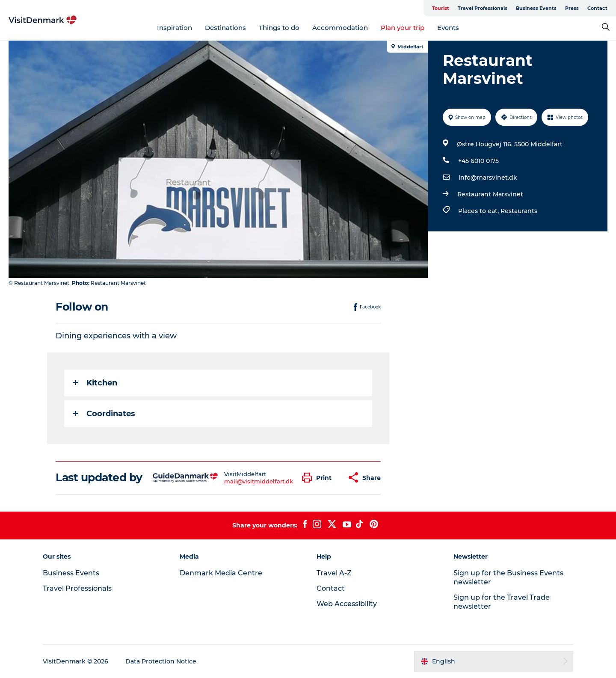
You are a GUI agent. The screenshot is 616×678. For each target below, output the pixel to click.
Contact (597, 8)
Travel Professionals (483, 8)
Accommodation (340, 28)
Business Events (536, 8)
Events (448, 28)
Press (572, 8)
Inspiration (175, 28)
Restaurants (519, 211)
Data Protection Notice (161, 661)
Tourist (441, 8)
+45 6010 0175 (478, 161)
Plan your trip (403, 28)
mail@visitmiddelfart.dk (259, 481)
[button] (319, 478)
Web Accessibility (347, 604)
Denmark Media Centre (221, 573)
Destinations (225, 28)
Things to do (279, 28)
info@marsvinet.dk (488, 178)
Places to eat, (479, 211)
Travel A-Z (334, 573)
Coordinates (104, 414)
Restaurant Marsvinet (490, 194)
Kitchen (95, 383)
